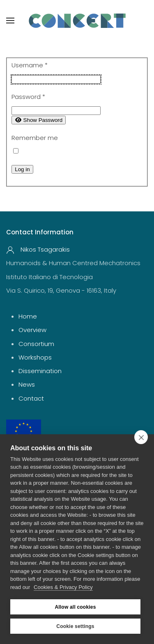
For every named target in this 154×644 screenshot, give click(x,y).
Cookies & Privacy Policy (63, 587)
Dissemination (40, 371)
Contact (31, 398)
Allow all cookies (75, 607)
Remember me (35, 138)
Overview (32, 330)
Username (30, 65)
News (27, 384)
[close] (141, 437)
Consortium (36, 344)
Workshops (35, 357)
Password (28, 97)
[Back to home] (77, 21)
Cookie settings (75, 626)
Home (28, 316)
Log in (22, 169)
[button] (10, 21)
